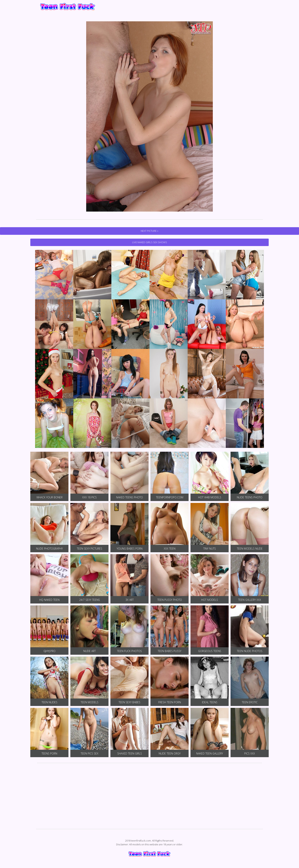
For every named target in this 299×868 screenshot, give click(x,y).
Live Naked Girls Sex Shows (150, 242)
